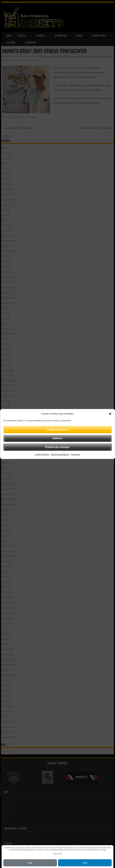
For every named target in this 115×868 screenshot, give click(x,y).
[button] (110, 414)
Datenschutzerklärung (60, 454)
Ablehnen (57, 438)
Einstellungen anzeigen (57, 447)
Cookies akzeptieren (58, 429)
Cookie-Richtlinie (42, 454)
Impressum (75, 454)
